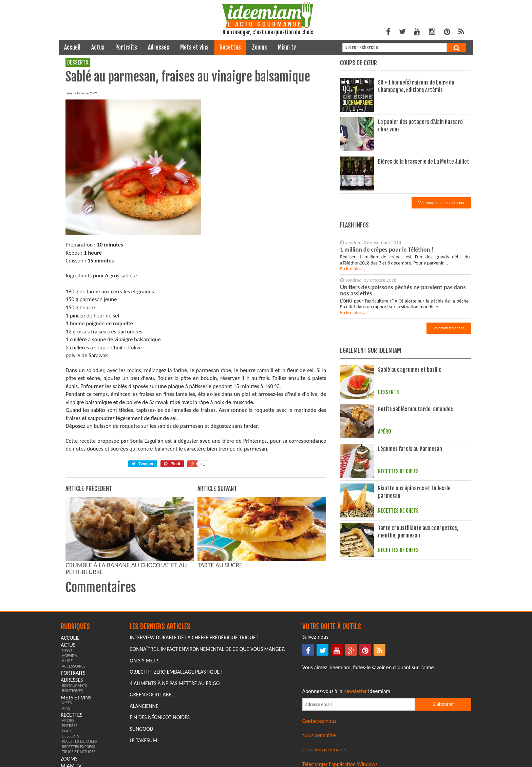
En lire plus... (353, 269)
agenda (69, 655)
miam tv (287, 47)
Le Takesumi (144, 740)
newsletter (355, 691)
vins (66, 708)
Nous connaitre (319, 735)
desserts (78, 62)
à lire (67, 661)
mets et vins (194, 47)
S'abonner (443, 704)
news (67, 650)
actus (98, 47)
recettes (230, 47)
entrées (70, 725)
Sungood (141, 729)
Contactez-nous (319, 721)
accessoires (74, 666)
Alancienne (144, 706)
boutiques (72, 690)
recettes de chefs (79, 741)
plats (67, 731)
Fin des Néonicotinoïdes (160, 717)
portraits (126, 47)
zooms (259, 47)
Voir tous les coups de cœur (441, 203)
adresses (159, 47)
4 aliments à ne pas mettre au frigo (175, 683)
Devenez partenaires (325, 750)
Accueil (72, 47)
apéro (68, 720)
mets (67, 703)
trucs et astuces (79, 752)
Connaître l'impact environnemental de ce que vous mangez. (207, 649)
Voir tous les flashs (449, 328)
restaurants (74, 685)
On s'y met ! (144, 661)
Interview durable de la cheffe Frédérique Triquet (194, 637)
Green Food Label (151, 695)
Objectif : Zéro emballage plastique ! (176, 672)
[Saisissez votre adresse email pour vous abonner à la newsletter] (359, 704)
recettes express (78, 746)
